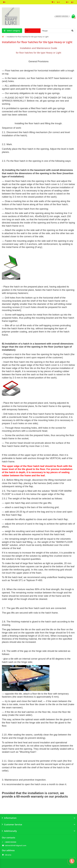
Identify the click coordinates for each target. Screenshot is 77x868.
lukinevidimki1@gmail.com (16, 845)
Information (38, 818)
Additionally (38, 831)
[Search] (58, 31)
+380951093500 (10, 842)
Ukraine (8, 855)
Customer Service (38, 825)
